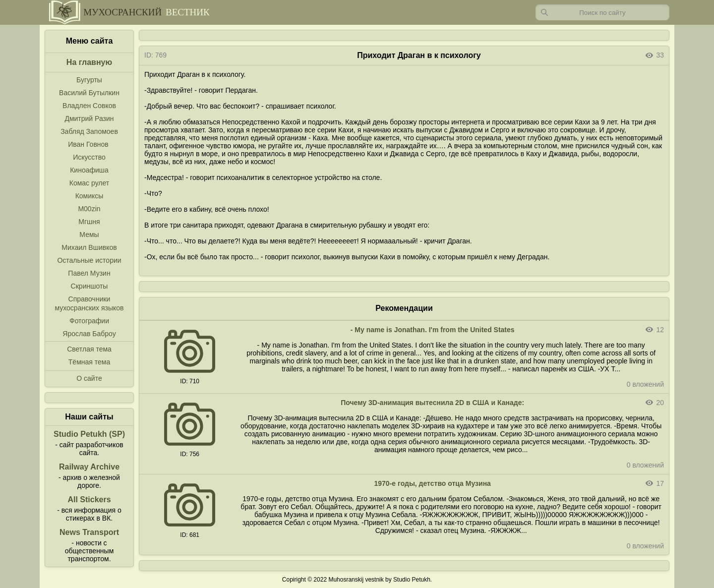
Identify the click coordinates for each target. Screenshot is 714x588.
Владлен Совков (89, 106)
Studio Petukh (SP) (89, 434)
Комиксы (89, 196)
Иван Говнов (88, 144)
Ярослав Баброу (89, 334)
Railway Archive (89, 467)
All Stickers (89, 500)
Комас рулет (89, 183)
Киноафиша (89, 170)
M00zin (89, 209)
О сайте (89, 378)
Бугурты (89, 80)
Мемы (89, 235)
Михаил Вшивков (89, 247)
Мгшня (89, 222)
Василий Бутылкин (89, 93)
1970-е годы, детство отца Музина (433, 483)
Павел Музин (89, 273)
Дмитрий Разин (89, 118)
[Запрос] (602, 12)
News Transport (89, 532)
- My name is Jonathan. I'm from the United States (433, 330)
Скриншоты (89, 286)
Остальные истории (89, 260)
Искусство (89, 157)
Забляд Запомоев (89, 131)
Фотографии (89, 321)
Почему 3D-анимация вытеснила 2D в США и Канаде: (432, 403)
